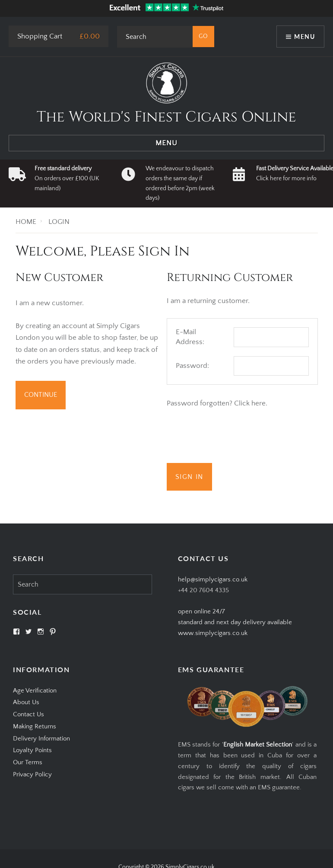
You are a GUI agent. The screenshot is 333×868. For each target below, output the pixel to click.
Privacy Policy (32, 774)
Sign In (189, 477)
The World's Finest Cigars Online (166, 117)
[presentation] (232, 437)
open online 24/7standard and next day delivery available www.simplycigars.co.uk (235, 622)
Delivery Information (41, 739)
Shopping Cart (40, 36)
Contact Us (29, 714)
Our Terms (28, 762)
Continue (41, 395)
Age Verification (35, 691)
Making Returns (35, 726)
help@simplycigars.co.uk (213, 579)
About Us (26, 702)
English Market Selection (258, 745)
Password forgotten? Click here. (217, 403)
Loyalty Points (32, 750)
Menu (304, 37)
